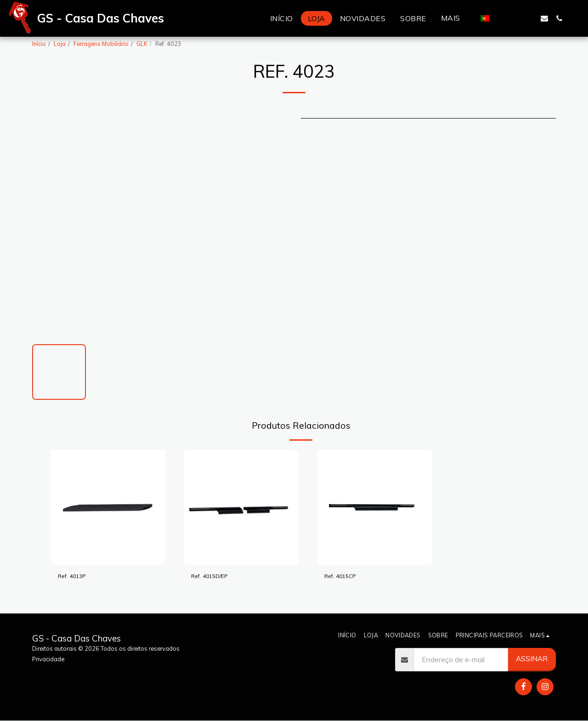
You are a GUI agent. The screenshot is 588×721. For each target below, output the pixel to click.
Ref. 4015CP (345, 577)
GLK (142, 44)
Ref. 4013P (76, 577)
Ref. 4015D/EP (215, 577)
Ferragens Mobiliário (101, 44)
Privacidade (48, 659)
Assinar (532, 659)
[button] (500, 18)
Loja (60, 44)
